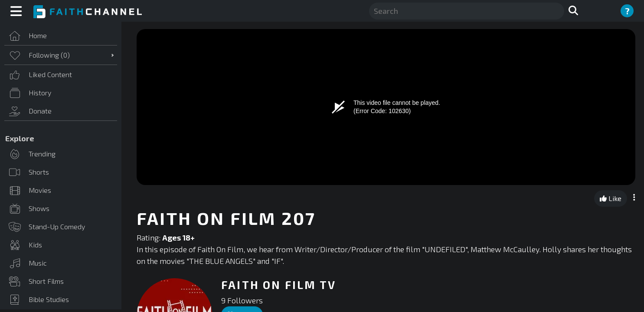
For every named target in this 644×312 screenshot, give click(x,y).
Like (611, 198)
